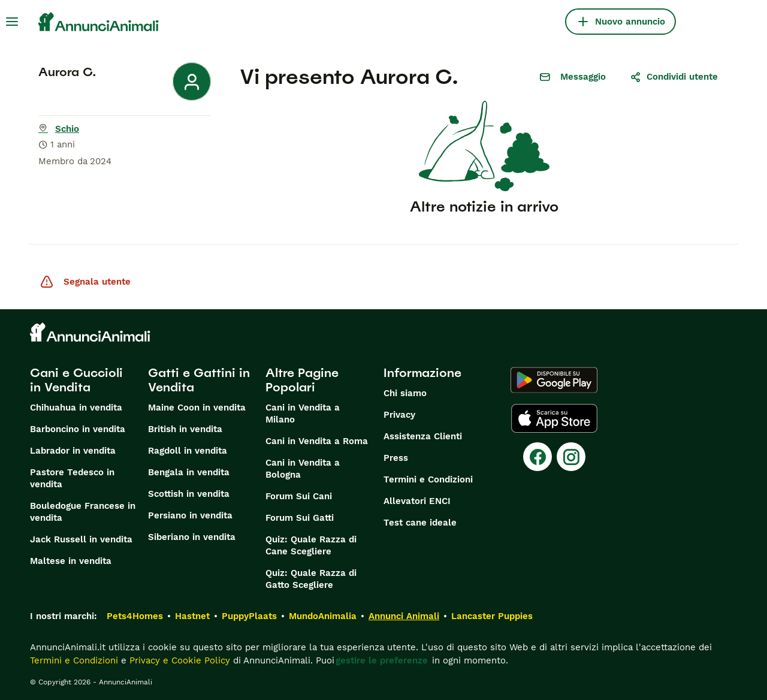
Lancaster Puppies (492, 616)
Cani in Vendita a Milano (303, 414)
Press (396, 458)
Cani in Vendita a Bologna (303, 469)
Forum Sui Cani (299, 496)
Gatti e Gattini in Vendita (199, 380)
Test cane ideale (420, 523)
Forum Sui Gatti (300, 518)
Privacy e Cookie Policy (178, 660)
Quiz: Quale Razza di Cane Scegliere (311, 545)
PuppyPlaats (249, 616)
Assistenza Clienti (423, 436)
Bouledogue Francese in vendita (83, 512)
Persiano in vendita (190, 515)
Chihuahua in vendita (76, 408)
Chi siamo (405, 393)
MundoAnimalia (323, 616)
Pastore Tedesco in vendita (72, 478)
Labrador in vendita (73, 451)
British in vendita (185, 429)
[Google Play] (554, 380)
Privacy (399, 415)
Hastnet (192, 616)
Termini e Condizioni (428, 479)
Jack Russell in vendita (81, 539)
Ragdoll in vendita (188, 451)
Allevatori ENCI (417, 501)
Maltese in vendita (71, 561)
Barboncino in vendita (78, 429)
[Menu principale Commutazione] (12, 22)
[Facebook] (537, 457)
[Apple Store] (554, 418)
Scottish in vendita (189, 494)
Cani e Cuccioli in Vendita (76, 380)
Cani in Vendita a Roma (317, 441)
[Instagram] (571, 457)
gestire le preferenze (382, 660)
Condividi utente (674, 77)
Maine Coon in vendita (197, 408)
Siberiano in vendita (192, 537)
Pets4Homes (135, 616)
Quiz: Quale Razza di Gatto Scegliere (311, 579)
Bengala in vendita (189, 472)
